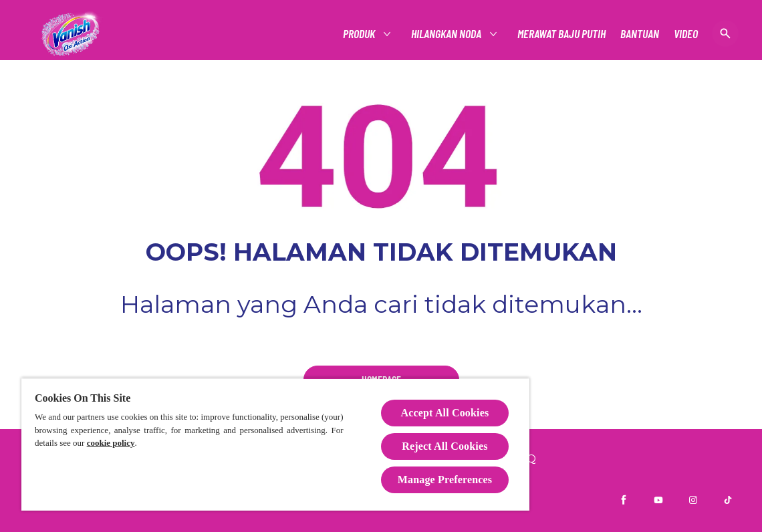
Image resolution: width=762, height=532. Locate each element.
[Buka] (725, 33)
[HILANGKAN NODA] (447, 34)
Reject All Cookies (444, 446)
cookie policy (111, 443)
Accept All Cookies (445, 413)
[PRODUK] (360, 34)
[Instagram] (693, 500)
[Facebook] (624, 500)
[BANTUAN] (640, 34)
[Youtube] (658, 500)
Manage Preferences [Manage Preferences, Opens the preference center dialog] (445, 480)
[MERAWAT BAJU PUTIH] (561, 34)
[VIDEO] (686, 34)
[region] (275, 444)
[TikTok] (728, 500)
